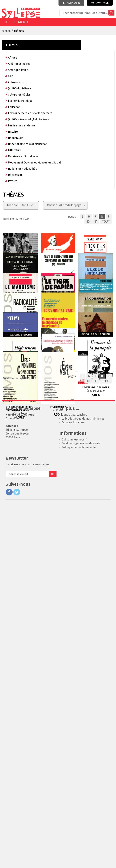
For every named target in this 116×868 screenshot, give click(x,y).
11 (96, 222)
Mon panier (100, 3)
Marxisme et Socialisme (23, 156)
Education (14, 107)
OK (53, 836)
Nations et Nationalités (22, 169)
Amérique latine (18, 70)
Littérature (15, 150)
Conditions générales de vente (81, 806)
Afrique (13, 58)
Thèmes (19, 31)
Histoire (13, 132)
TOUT (106, 222)
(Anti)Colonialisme (20, 89)
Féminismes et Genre (21, 126)
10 (88, 222)
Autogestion (16, 82)
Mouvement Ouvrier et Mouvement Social (34, 163)
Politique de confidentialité (79, 810)
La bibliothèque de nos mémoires (83, 781)
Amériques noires (19, 64)
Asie (11, 76)
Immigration (16, 138)
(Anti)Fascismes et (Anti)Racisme (29, 119)
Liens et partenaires (74, 777)
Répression (15, 175)
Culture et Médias (19, 95)
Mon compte (71, 3)
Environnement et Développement (30, 113)
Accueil (6, 31)
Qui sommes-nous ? (74, 802)
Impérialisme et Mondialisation (28, 144)
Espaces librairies (73, 785)
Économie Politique (20, 101)
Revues (13, 181)
